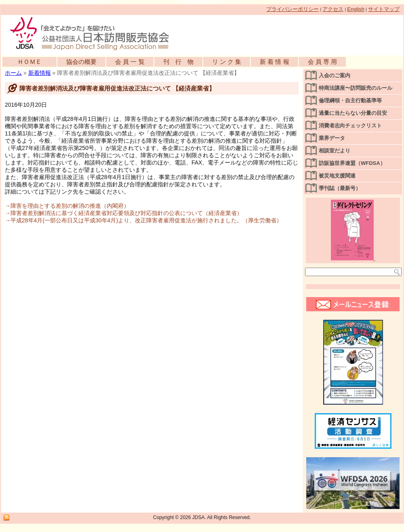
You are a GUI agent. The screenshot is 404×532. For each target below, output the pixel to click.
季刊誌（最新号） (340, 188)
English (356, 9)
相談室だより (335, 151)
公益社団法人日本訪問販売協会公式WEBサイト (94, 33)
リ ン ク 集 (227, 62)
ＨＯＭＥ (29, 62)
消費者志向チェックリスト (350, 126)
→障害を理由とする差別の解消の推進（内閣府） (67, 206)
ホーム (13, 73)
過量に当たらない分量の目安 (353, 113)
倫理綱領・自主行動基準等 (350, 100)
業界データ (332, 138)
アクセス (333, 9)
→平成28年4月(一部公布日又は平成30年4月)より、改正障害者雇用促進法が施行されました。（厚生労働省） (143, 220)
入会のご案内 (335, 75)
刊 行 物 (178, 62)
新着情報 (40, 73)
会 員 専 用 (323, 62)
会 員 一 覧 (130, 62)
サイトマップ (384, 9)
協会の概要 (81, 62)
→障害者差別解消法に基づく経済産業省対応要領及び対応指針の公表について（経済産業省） (124, 213)
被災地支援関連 (337, 176)
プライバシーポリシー (292, 9)
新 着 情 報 (275, 62)
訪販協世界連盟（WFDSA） (352, 163)
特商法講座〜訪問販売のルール (356, 88)
